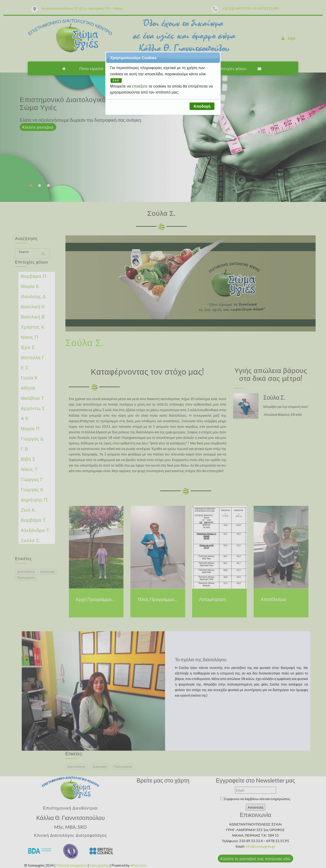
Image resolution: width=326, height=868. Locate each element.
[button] (202, 106)
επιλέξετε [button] (140, 86)
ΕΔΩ (116, 80)
